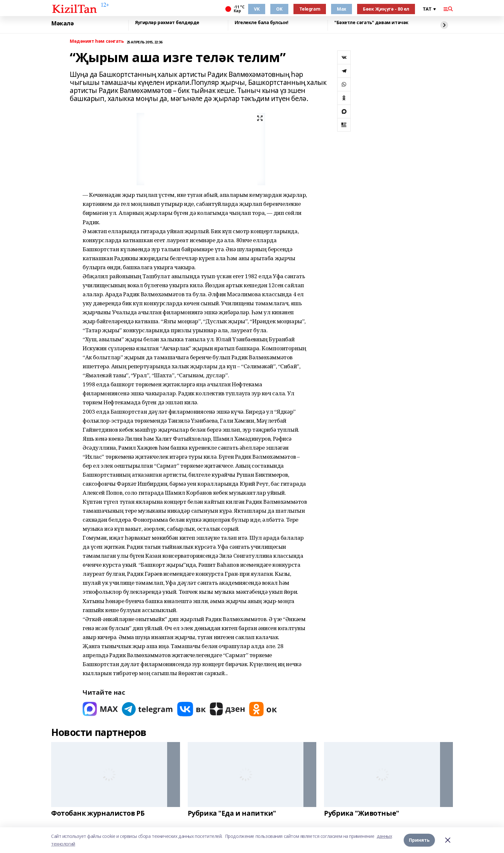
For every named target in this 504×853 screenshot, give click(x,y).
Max (342, 9)
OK (279, 9)
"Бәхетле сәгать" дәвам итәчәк (371, 23)
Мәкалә (62, 23)
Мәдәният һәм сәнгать (97, 41)
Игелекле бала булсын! (261, 23)
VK (257, 9)
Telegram (310, 9)
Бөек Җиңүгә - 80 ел (386, 9)
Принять (419, 840)
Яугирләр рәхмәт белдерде (167, 23)
